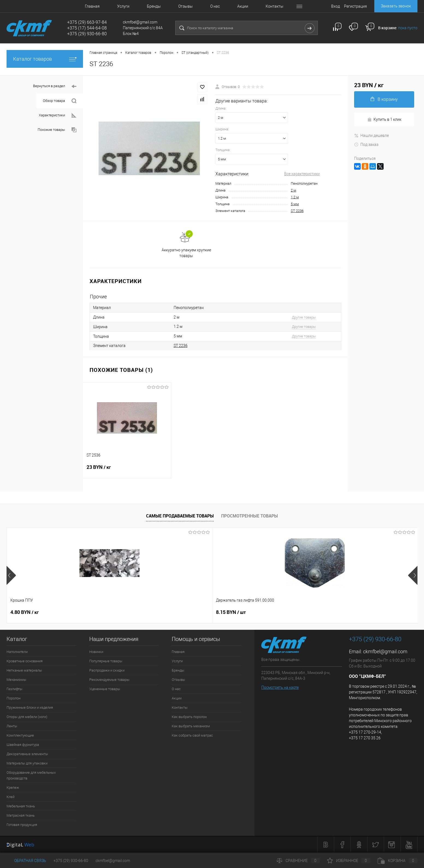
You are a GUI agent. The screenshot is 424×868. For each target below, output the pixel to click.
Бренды (154, 6)
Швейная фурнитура (23, 745)
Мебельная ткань (21, 806)
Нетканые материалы (24, 670)
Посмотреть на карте (280, 687)
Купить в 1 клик (384, 120)
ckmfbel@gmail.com (385, 651)
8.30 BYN (190, 612)
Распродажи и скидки (107, 670)
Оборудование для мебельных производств (31, 775)
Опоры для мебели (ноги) (27, 717)
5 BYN (355, 612)
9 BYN (272, 612)
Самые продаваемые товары (180, 516)
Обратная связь (26, 861)
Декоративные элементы (27, 754)
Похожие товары (57, 130)
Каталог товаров (45, 59)
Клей (11, 797)
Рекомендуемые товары (109, 680)
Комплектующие (20, 735)
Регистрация (355, 6)
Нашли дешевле (371, 136)
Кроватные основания (25, 661)
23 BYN (127, 470)
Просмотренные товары (250, 516)
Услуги (123, 6)
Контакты (275, 6)
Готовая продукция (22, 825)
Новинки (96, 652)
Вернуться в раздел (55, 86)
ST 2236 (297, 211)
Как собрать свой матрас (192, 735)
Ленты (12, 726)
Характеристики (58, 115)
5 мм (295, 204)
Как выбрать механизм (191, 726)
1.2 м (295, 197)
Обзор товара (60, 101)
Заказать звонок (396, 6)
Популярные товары (106, 661)
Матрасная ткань (21, 815)
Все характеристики (302, 174)
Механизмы (16, 680)
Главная (92, 6)
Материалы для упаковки (27, 763)
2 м (293, 190)
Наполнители (17, 652)
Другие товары (304, 317)
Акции (243, 6)
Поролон (14, 698)
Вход (336, 6)
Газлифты (14, 689)
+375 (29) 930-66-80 (71, 861)
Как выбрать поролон (189, 717)
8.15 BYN (107, 612)
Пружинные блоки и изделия (30, 707)
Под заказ (366, 145)
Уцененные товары (105, 689)
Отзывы (186, 6)
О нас (215, 6)
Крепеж (13, 788)
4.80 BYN (25, 612)
